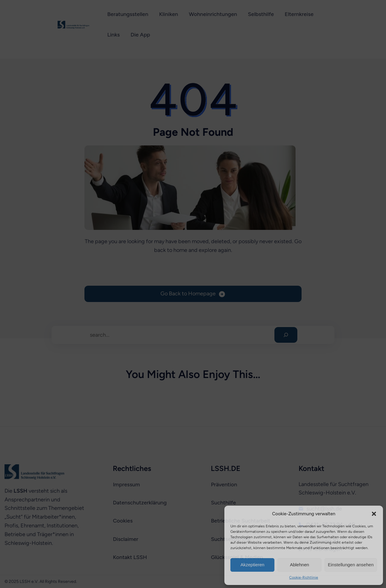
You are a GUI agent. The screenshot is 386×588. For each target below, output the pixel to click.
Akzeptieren (252, 565)
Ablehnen (299, 565)
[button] (374, 514)
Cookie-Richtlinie (304, 577)
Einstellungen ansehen (351, 565)
